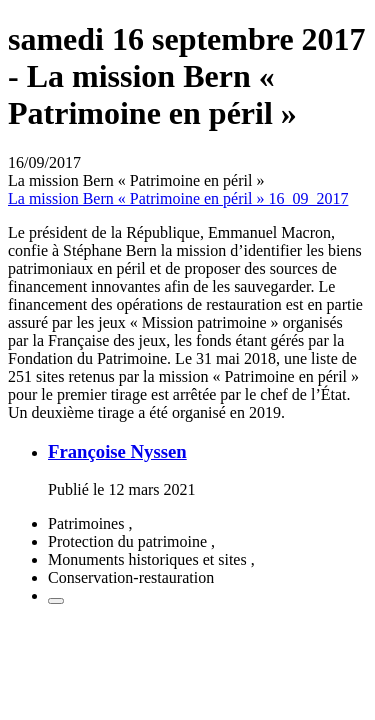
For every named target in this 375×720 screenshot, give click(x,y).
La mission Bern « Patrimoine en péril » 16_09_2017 (178, 198)
